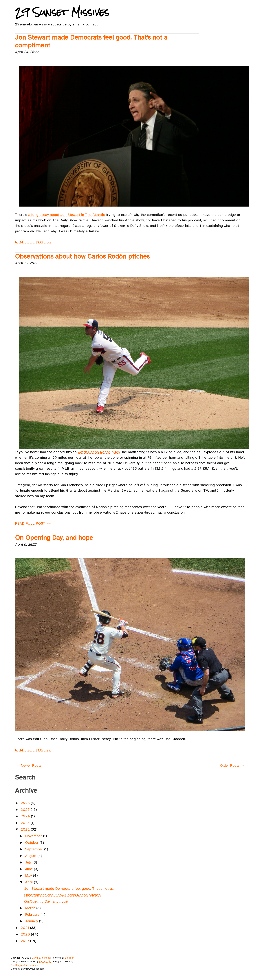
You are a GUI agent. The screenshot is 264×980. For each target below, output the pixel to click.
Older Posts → (232, 765)
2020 (26, 934)
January (32, 921)
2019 (25, 941)
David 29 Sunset (41, 958)
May (29, 876)
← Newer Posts (29, 765)
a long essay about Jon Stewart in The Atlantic (67, 215)
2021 (25, 928)
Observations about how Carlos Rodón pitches (82, 256)
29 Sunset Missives (62, 12)
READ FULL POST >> (33, 242)
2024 (26, 816)
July (29, 862)
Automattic (45, 961)
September (35, 849)
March (31, 908)
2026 (26, 803)
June (30, 869)
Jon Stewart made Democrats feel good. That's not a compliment (91, 41)
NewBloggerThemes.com (24, 965)
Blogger (69, 958)
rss (44, 24)
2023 (26, 823)
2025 (26, 810)
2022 (26, 829)
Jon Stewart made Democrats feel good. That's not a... (69, 889)
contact (92, 24)
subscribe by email (66, 24)
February (33, 915)
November (34, 836)
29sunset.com (27, 24)
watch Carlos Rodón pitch (99, 452)
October (32, 843)
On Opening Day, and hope (54, 538)
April (30, 882)
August (31, 856)
